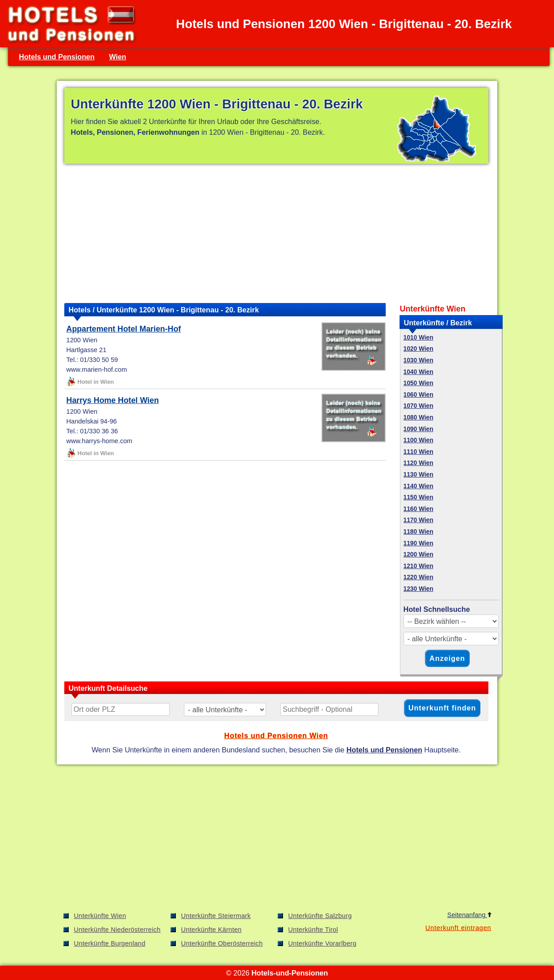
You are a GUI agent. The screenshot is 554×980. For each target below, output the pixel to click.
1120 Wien (419, 463)
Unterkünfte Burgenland (110, 943)
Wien (117, 57)
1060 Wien (419, 395)
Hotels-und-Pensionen (289, 973)
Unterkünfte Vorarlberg (323, 943)
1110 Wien (419, 452)
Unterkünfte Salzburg (320, 916)
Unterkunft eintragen (458, 928)
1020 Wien (419, 349)
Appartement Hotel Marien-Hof (124, 329)
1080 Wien (419, 417)
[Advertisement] (276, 233)
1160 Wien (419, 509)
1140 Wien (419, 486)
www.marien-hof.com (97, 370)
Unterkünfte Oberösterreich (222, 943)
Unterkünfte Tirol (313, 930)
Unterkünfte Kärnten (212, 930)
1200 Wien (419, 554)
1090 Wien (419, 429)
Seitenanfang (469, 915)
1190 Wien (419, 543)
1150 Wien (419, 497)
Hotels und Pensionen (57, 57)
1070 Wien (419, 406)
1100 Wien (419, 440)
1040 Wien (419, 372)
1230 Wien (419, 589)
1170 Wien (419, 520)
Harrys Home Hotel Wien (113, 400)
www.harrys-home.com (100, 441)
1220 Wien (419, 577)
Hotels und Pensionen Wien (276, 735)
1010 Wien (419, 338)
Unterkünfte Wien (100, 916)
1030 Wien (419, 360)
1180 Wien (419, 532)
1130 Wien (419, 475)
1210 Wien (419, 566)
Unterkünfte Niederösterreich (117, 930)
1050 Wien (419, 383)
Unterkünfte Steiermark (216, 916)
